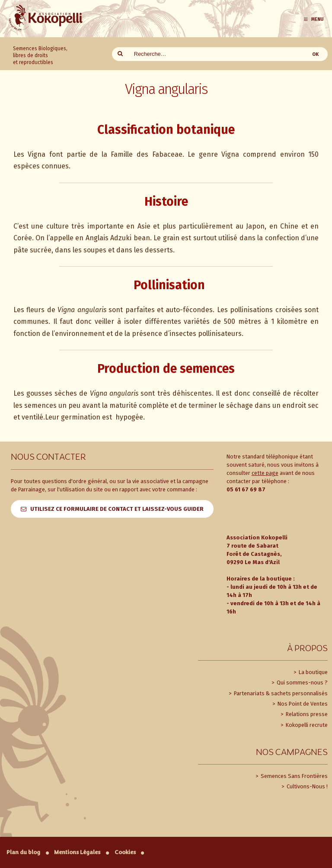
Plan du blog (23, 852)
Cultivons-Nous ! (306, 786)
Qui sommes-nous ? (302, 682)
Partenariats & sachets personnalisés (280, 693)
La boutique (313, 672)
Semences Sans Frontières (294, 776)
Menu (313, 19)
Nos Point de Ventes (302, 704)
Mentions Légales (77, 852)
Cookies (125, 852)
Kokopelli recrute (306, 725)
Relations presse (306, 714)
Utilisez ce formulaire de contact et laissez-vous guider (117, 509)
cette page (265, 473)
